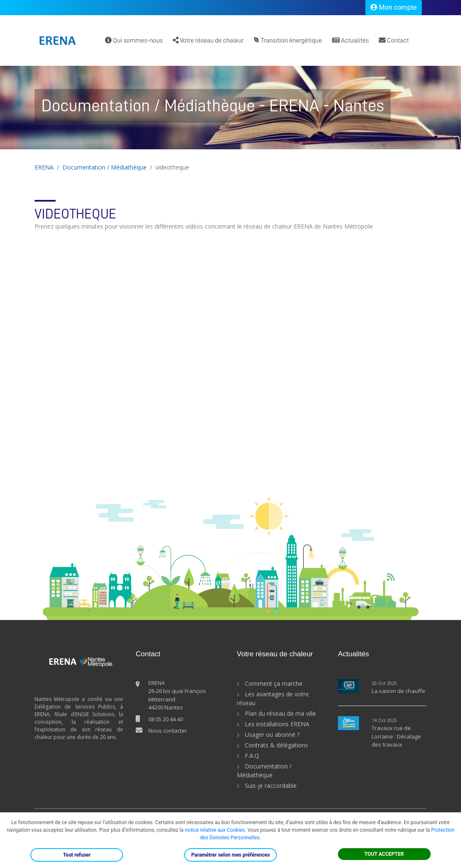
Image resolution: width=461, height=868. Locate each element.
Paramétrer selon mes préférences (231, 855)
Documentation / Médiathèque (105, 167)
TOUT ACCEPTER (384, 854)
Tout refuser (77, 855)
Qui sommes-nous (134, 40)
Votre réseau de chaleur (208, 40)
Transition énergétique (288, 40)
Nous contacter (168, 731)
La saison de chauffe (398, 691)
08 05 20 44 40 (166, 719)
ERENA (44, 167)
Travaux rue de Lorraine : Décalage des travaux (396, 736)
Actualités (350, 40)
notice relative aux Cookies (215, 830)
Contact (394, 40)
